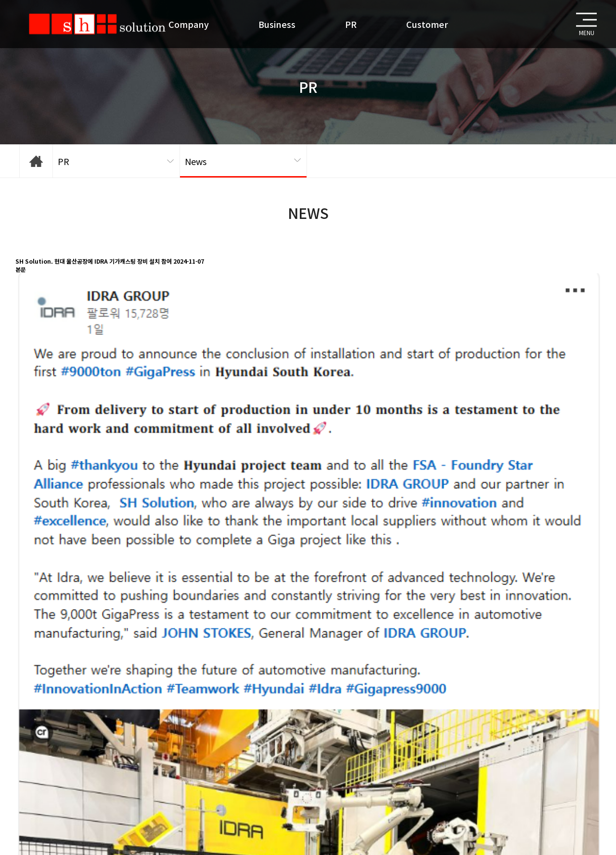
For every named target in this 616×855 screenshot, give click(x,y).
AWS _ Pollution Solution (70, 759)
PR (351, 24)
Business (277, 24)
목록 (27, 747)
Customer (427, 24)
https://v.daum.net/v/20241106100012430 (73, 718)
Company (189, 24)
